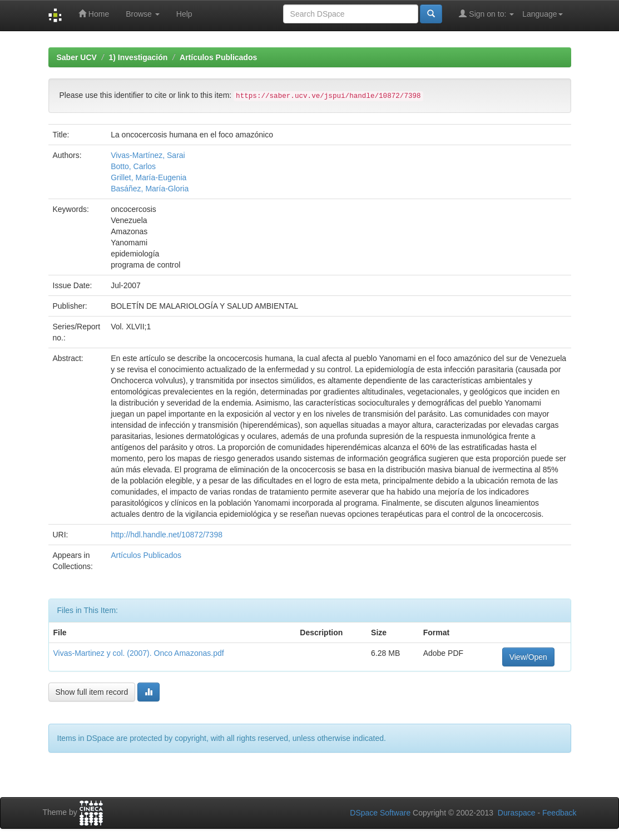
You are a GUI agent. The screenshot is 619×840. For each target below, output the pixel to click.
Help (184, 14)
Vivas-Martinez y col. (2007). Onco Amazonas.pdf (139, 653)
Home (94, 14)
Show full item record (92, 692)
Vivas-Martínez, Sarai (148, 155)
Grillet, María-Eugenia (148, 177)
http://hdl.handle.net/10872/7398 (167, 535)
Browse (143, 14)
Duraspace (517, 813)
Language (542, 14)
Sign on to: (486, 14)
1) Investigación (138, 57)
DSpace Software (380, 813)
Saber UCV (77, 57)
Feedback (559, 813)
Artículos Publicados (218, 57)
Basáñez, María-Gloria (150, 189)
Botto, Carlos (133, 166)
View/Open (528, 657)
